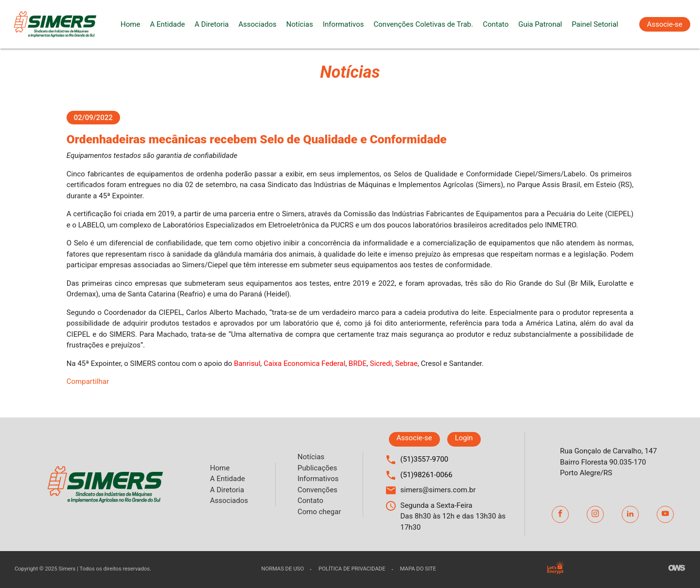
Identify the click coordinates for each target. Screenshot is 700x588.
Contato (496, 24)
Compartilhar (88, 381)
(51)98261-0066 (427, 475)
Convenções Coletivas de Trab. (424, 24)
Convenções (317, 490)
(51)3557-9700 (425, 459)
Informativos (343, 24)
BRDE (358, 363)
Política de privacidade (352, 569)
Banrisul (247, 363)
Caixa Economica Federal (304, 363)
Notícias (300, 24)
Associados (257, 24)
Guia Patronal (540, 24)
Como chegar (319, 512)
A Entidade (167, 24)
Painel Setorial (595, 24)
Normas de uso (282, 569)
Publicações (317, 468)
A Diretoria (211, 24)
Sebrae (406, 363)
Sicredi (381, 363)
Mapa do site (418, 569)
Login (464, 438)
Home (130, 24)
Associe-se (665, 24)
